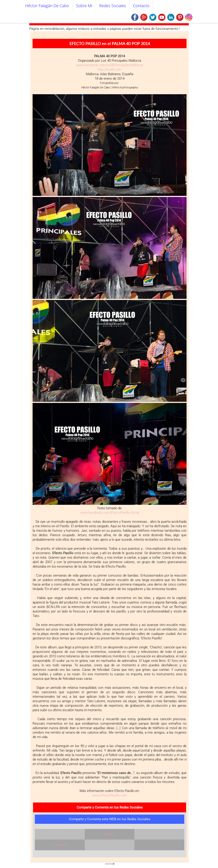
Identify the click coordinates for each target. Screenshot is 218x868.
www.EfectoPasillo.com (110, 795)
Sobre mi (84, 6)
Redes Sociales (113, 6)
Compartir (60, 845)
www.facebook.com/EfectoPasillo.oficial (110, 513)
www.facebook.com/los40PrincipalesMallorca (110, 65)
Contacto (141, 6)
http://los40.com (110, 70)
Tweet (110, 834)
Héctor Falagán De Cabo (47, 6)
